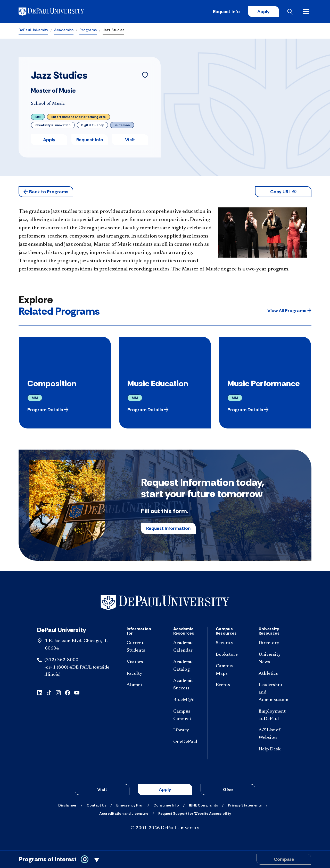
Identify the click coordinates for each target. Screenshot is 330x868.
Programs (88, 30)
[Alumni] (142, 685)
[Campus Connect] (186, 715)
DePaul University (33, 30)
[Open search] (291, 12)
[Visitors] (142, 662)
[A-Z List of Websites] (274, 734)
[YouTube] (77, 692)
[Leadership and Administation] (274, 692)
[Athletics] (274, 674)
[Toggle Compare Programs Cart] (165, 859)
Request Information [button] (168, 528)
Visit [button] (130, 140)
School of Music (48, 104)
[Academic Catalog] (186, 666)
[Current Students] (142, 647)
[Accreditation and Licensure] (124, 813)
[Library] (186, 730)
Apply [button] (49, 140)
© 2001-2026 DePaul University (165, 828)
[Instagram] (58, 692)
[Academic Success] (186, 685)
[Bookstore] (229, 655)
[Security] (229, 643)
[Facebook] (68, 692)
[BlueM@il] (186, 700)
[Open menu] (307, 12)
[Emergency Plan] (130, 805)
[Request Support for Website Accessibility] (195, 813)
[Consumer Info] (166, 805)
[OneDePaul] (186, 742)
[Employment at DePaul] (274, 715)
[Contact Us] (96, 805)
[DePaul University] (59, 12)
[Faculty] (142, 674)
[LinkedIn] (40, 692)
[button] (46, 192)
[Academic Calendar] (186, 647)
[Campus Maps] (229, 670)
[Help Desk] (274, 749)
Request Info (226, 12)
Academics (64, 30)
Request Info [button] (90, 140)
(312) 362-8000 (61, 660)
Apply (263, 12)
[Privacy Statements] (245, 805)
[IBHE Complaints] (203, 805)
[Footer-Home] (165, 603)
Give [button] (228, 790)
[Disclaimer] (67, 805)
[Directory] (274, 643)
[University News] (274, 659)
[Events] (229, 685)
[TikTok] (49, 692)
